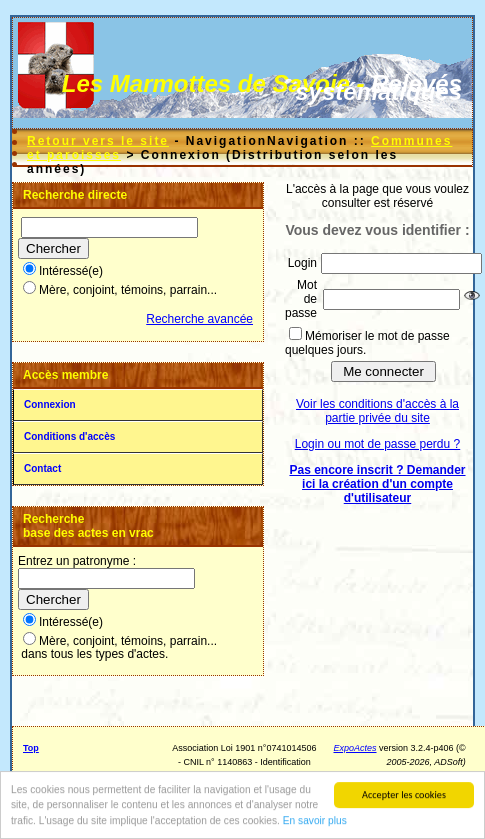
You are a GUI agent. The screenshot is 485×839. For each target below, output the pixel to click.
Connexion (50, 404)
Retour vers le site (98, 141)
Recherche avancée (199, 319)
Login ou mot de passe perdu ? (377, 444)
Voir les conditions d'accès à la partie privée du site (377, 411)
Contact (42, 468)
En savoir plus (315, 821)
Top (31, 748)
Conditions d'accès (69, 436)
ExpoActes (355, 748)
